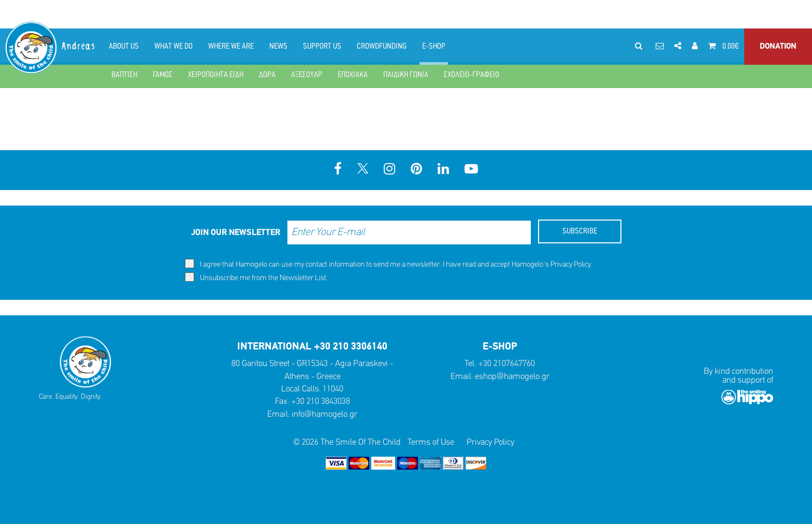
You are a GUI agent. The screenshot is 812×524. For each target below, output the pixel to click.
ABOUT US (124, 47)
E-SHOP (434, 47)
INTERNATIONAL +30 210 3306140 (312, 347)
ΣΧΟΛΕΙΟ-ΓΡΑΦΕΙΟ (472, 75)
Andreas (79, 46)
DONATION (778, 47)
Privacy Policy (571, 265)
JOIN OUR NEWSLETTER (236, 233)
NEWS (278, 47)
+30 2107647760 (506, 364)
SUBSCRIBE (580, 231)
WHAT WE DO (173, 47)
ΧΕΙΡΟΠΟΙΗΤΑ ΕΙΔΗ (216, 75)
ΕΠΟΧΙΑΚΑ (353, 75)
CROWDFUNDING (382, 47)
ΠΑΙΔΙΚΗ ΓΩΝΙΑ (406, 75)
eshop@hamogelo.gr (512, 377)
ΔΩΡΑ (267, 75)
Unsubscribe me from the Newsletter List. (256, 277)
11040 (333, 389)
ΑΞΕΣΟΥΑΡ (307, 75)
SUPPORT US (322, 47)
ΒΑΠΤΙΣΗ (124, 75)
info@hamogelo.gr (324, 414)
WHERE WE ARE (231, 47)
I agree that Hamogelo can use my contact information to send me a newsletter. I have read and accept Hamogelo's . (389, 264)
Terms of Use (431, 442)
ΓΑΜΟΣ (163, 75)
